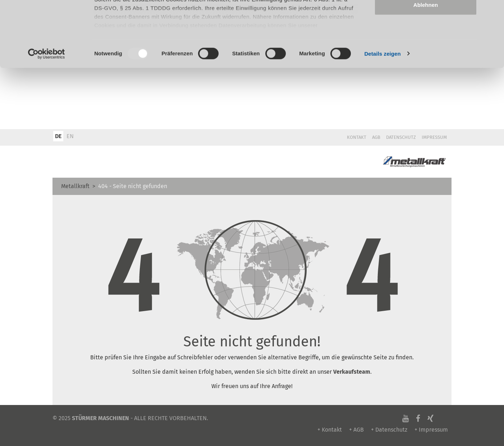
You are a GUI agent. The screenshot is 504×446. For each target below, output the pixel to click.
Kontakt (357, 137)
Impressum (434, 137)
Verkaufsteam (352, 372)
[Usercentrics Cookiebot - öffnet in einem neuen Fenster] (47, 115)
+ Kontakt (330, 430)
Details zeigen (382, 115)
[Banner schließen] (493, 11)
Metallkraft (75, 186)
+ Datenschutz (389, 430)
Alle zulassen (425, 19)
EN (70, 136)
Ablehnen (426, 66)
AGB (376, 137)
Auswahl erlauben (426, 43)
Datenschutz (401, 137)
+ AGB (356, 430)
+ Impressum (431, 430)
